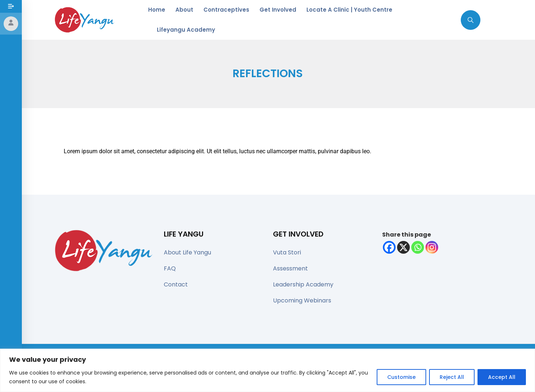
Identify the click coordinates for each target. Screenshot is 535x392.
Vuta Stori (287, 252)
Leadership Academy (303, 284)
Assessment (290, 268)
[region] (267, 370)
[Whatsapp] (418, 247)
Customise (401, 377)
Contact (176, 284)
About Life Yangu (187, 252)
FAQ (170, 268)
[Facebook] (389, 247)
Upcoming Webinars (302, 300)
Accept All (502, 377)
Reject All (452, 377)
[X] (403, 247)
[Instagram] (432, 247)
